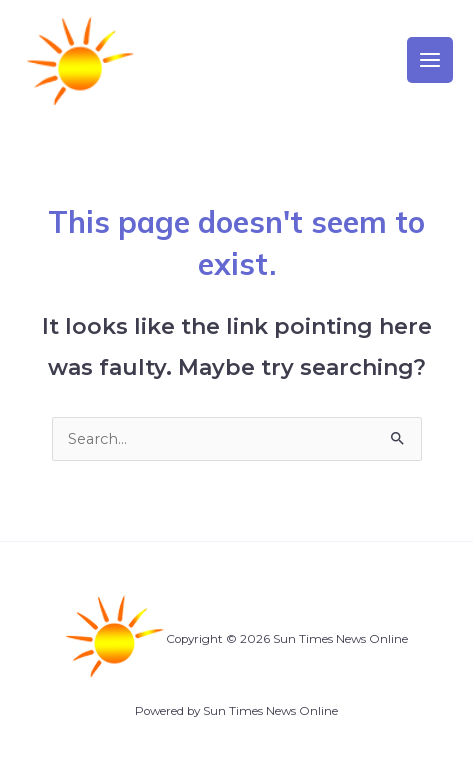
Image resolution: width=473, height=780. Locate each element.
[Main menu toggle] (430, 60)
